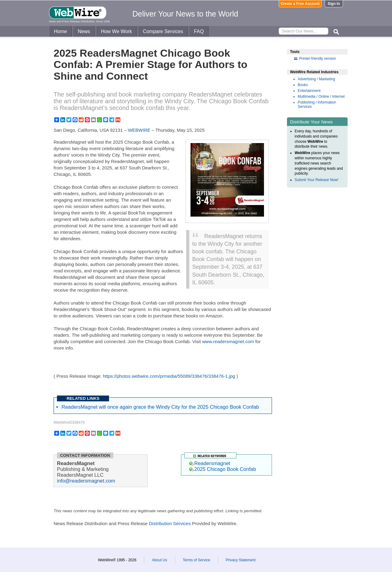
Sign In (334, 4)
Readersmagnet (210, 463)
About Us (159, 560)
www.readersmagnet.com (228, 341)
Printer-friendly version (318, 59)
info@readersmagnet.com (86, 481)
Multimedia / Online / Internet (321, 97)
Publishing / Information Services (317, 104)
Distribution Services (170, 523)
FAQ (199, 31)
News (84, 31)
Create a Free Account (300, 4)
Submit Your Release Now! (317, 180)
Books (303, 85)
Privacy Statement (241, 560)
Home (60, 31)
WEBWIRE (139, 130)
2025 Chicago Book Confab (223, 469)
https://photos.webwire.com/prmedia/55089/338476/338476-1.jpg (169, 376)
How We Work (116, 31)
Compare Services (163, 31)
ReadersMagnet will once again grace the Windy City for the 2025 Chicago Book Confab (160, 407)
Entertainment (309, 91)
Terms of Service (196, 560)
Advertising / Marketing (316, 79)
